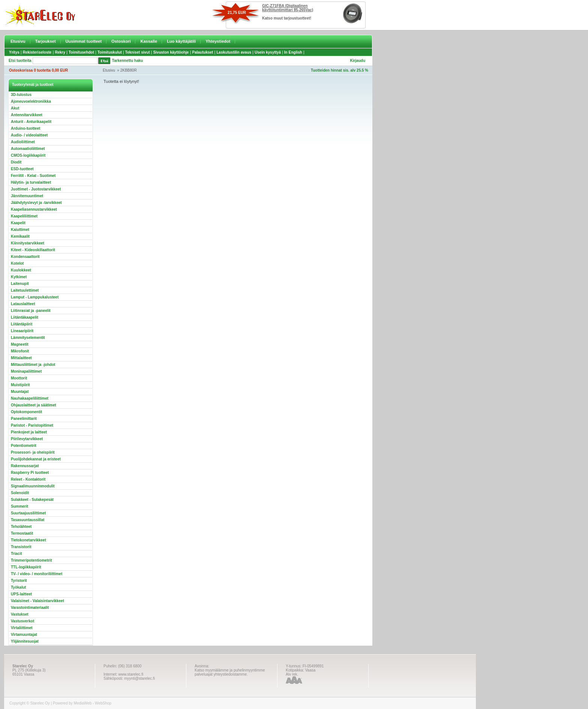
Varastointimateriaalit (30, 608)
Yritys (14, 52)
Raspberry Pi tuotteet (30, 473)
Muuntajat (20, 392)
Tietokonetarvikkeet (28, 540)
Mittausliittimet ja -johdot (33, 365)
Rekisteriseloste (37, 52)
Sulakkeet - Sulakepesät (32, 500)
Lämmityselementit (28, 338)
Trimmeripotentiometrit (31, 560)
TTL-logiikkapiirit (26, 567)
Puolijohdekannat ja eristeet (36, 459)
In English (293, 52)
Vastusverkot (22, 621)
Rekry (60, 52)
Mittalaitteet (21, 358)
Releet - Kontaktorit (28, 479)
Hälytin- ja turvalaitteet (31, 182)
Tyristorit (19, 581)
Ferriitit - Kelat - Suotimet (33, 176)
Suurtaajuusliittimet (28, 513)
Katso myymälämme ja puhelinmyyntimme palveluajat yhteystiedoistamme (230, 672)
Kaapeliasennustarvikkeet (34, 209)
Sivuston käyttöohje (171, 52)
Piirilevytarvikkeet (27, 439)
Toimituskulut (110, 52)
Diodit (16, 162)
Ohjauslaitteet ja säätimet (34, 405)
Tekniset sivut (138, 52)
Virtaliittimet (22, 628)
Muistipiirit (20, 385)
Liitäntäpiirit (22, 324)
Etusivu (18, 41)
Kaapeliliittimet (24, 216)
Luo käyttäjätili (181, 41)
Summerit (19, 506)
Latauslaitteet (23, 304)
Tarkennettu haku (128, 61)
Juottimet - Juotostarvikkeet (36, 189)
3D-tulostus (21, 95)
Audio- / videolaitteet (29, 135)
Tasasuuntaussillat (28, 520)
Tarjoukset (46, 41)
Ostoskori (121, 41)
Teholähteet (21, 527)
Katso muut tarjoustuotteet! (287, 18)
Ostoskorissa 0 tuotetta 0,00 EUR (38, 70)
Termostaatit (22, 533)
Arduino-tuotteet (25, 128)
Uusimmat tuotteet (84, 41)
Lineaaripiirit (22, 331)
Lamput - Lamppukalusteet (35, 297)
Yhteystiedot (218, 41)
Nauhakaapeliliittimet (30, 398)
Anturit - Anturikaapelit (31, 122)
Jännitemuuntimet (27, 196)
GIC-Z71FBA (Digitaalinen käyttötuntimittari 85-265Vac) (288, 8)
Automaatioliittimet (28, 149)
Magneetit (20, 344)
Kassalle (149, 41)
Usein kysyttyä (268, 52)
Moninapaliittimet (26, 371)
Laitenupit (20, 284)
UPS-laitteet (21, 594)
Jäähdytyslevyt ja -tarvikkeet (36, 203)
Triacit (16, 554)
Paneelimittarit (24, 419)
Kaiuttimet (20, 230)
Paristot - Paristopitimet (32, 425)
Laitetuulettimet (25, 290)
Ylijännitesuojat (25, 641)
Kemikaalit (20, 236)
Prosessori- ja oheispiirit (33, 452)
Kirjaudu (358, 61)
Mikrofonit (20, 351)
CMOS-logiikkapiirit (28, 155)
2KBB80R (129, 70)
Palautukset (202, 52)
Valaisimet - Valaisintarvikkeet (37, 601)
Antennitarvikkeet (27, 115)
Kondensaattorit (25, 257)
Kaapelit (18, 223)
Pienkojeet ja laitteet (29, 432)
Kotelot (17, 263)
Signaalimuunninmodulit (33, 486)
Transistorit (21, 547)
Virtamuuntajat (24, 635)
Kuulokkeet (21, 270)
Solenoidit (20, 493)
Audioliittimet (23, 142)
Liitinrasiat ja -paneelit (31, 311)
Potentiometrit (24, 446)
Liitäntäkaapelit (25, 317)
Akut (15, 108)
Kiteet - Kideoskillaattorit (33, 250)
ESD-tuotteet (22, 169)
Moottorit (19, 378)
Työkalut (18, 587)
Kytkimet (19, 277)
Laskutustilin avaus (234, 52)
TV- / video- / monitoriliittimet (37, 574)
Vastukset (20, 614)
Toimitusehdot (81, 52)
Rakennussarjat (25, 466)
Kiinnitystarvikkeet (28, 243)
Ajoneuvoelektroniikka (31, 101)
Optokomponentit (26, 412)
